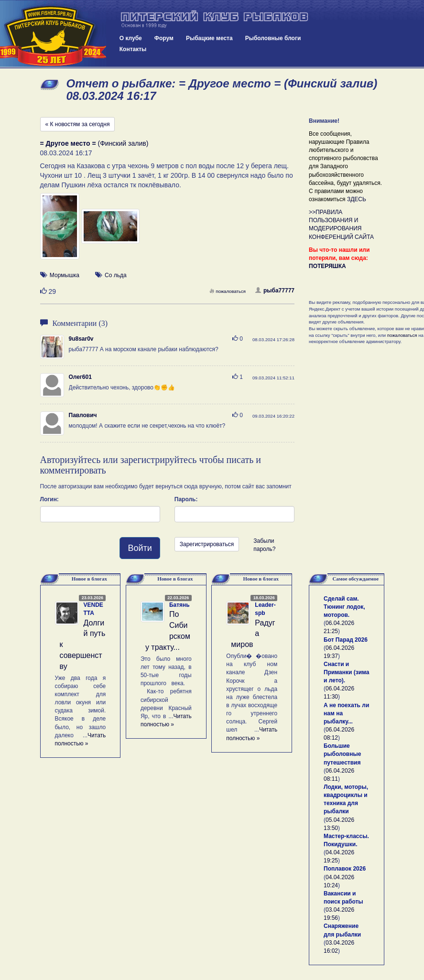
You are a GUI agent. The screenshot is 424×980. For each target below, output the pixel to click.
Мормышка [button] (65, 275)
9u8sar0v (81, 339)
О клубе (131, 38)
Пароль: (186, 499)
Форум (164, 38)
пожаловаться (228, 291)
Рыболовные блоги (273, 38)
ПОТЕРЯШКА (327, 266)
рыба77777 (275, 291)
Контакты (133, 49)
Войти (140, 548)
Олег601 (80, 377)
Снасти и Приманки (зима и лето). (346, 672)
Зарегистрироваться (207, 544)
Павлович (83, 415)
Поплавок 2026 (345, 869)
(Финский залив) (94, 143)
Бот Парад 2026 (346, 640)
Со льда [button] (116, 275)
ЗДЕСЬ (357, 199)
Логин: (49, 499)
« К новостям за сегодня (78, 124)
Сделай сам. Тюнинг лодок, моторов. (344, 607)
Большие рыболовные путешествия (342, 754)
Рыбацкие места (209, 38)
